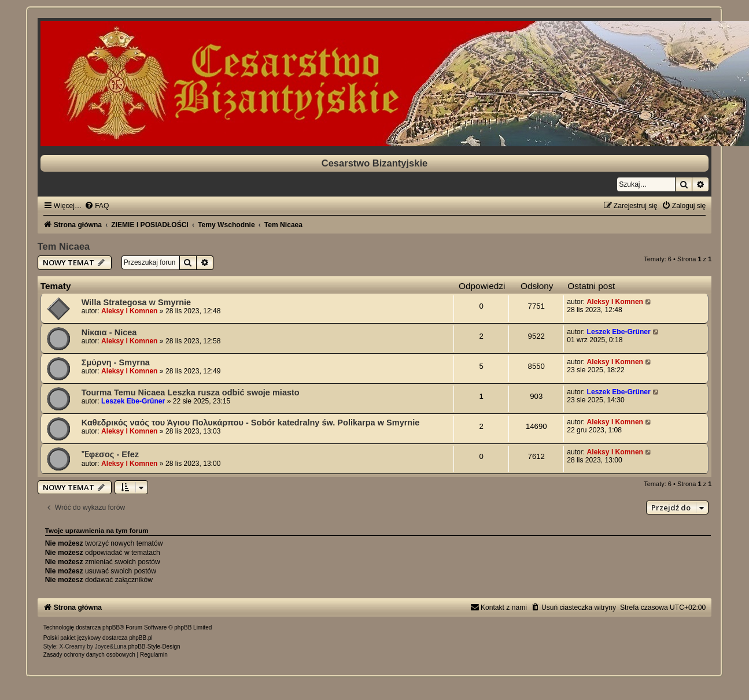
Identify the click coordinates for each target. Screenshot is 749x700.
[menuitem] (97, 206)
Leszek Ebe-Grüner (619, 332)
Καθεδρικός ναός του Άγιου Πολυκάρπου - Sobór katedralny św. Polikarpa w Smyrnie (251, 423)
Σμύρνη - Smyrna (116, 362)
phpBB (111, 627)
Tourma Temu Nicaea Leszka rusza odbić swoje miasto (191, 392)
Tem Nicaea (64, 246)
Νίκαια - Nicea (109, 332)
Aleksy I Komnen (129, 311)
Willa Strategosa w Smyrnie (136, 302)
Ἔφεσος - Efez (110, 454)
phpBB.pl (141, 638)
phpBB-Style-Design (154, 647)
